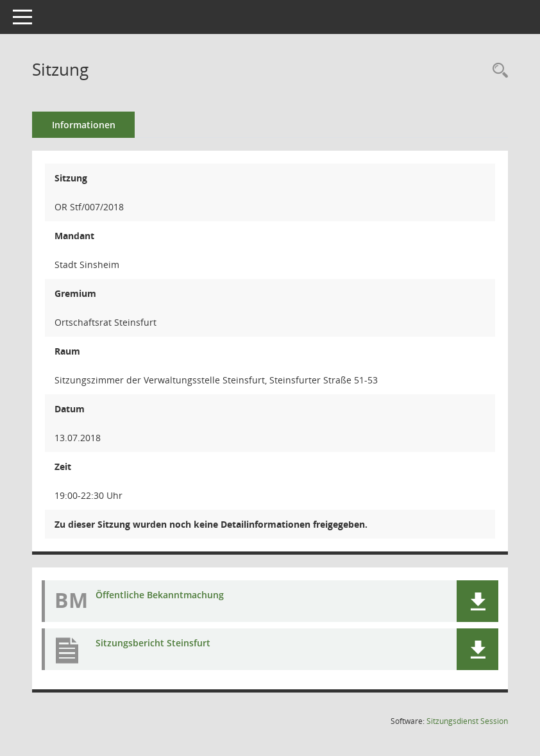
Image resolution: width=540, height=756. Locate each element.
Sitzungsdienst (467, 721)
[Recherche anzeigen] (497, 71)
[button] (477, 601)
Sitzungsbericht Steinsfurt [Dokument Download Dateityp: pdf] (153, 643)
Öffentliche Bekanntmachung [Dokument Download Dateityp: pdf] (160, 595)
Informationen (84, 125)
